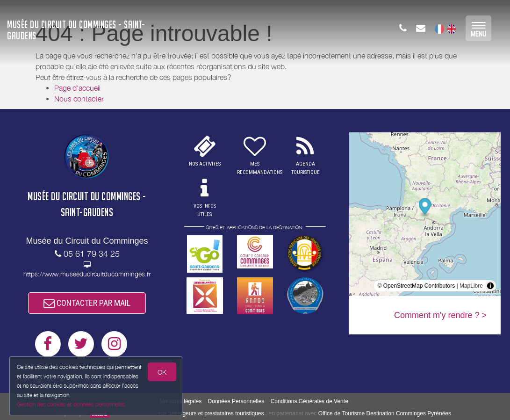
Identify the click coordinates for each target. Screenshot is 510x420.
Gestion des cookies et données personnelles (71, 404)
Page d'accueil (77, 88)
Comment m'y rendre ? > (440, 315)
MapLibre (471, 286)
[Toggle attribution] (490, 286)
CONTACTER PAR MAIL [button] (87, 303)
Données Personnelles (236, 401)
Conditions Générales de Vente (309, 401)
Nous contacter (79, 99)
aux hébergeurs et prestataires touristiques (211, 413)
